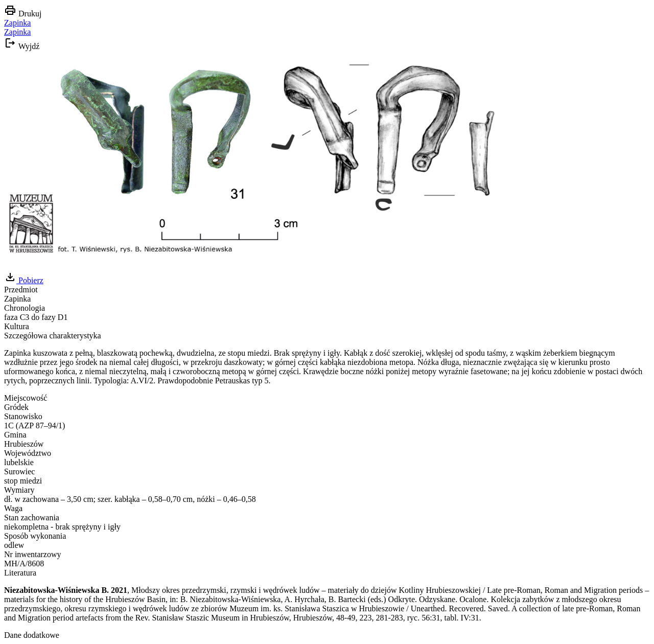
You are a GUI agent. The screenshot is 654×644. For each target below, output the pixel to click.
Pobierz (24, 280)
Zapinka (17, 23)
